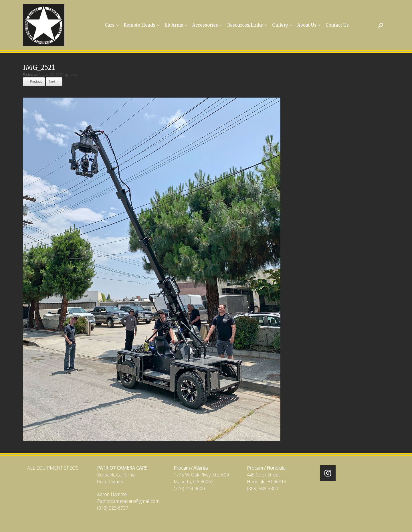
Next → (54, 81)
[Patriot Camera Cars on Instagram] (328, 473)
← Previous (34, 81)
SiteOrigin (202, 521)
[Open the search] (381, 25)
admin (74, 75)
